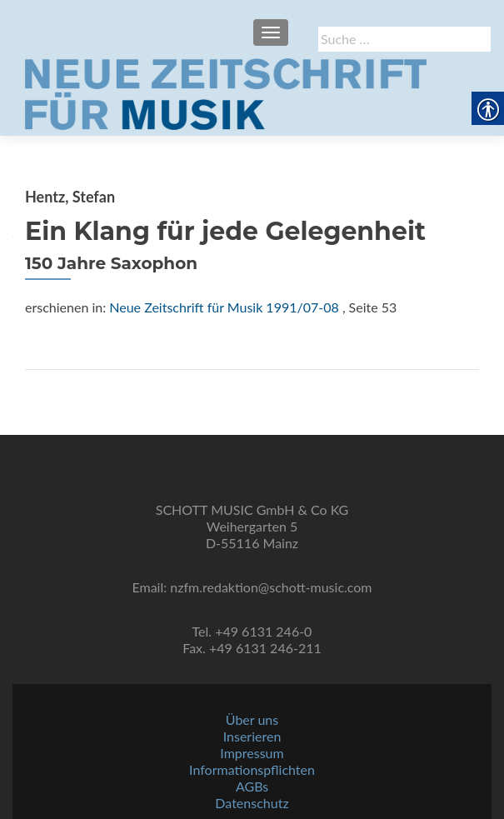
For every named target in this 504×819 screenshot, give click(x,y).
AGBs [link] (252, 786)
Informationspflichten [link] (252, 769)
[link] (226, 92)
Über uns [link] (252, 719)
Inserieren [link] (252, 736)
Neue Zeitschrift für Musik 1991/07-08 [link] (224, 307)
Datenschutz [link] (252, 803)
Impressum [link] (252, 753)
